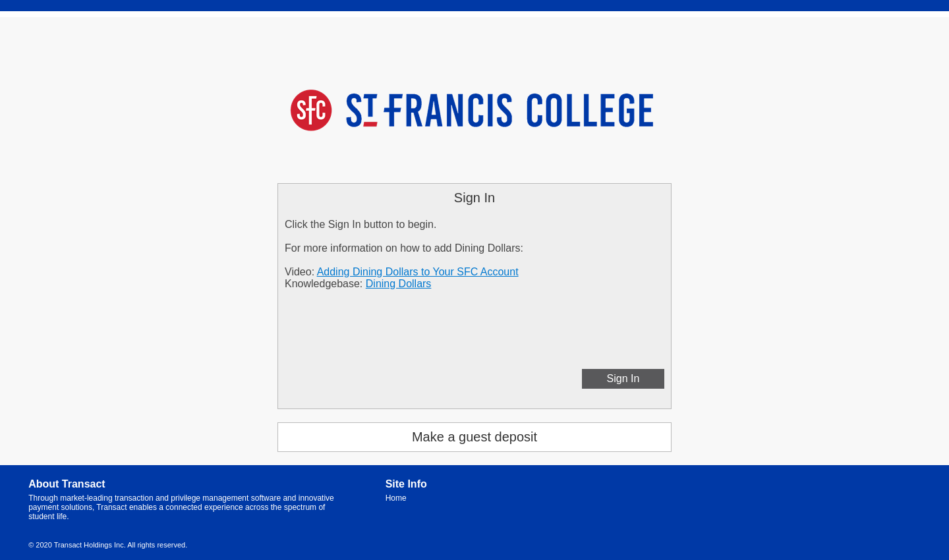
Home (396, 498)
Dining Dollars (399, 284)
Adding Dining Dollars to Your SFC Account (418, 272)
